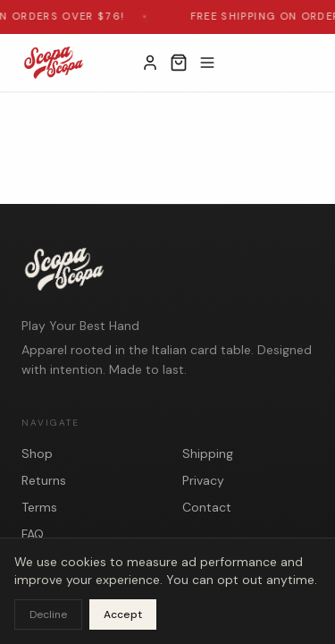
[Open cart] (179, 63)
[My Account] (150, 63)
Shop (37, 453)
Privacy (203, 480)
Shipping (208, 453)
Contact (207, 507)
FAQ (33, 534)
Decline (48, 614)
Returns (44, 480)
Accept (123, 614)
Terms (39, 507)
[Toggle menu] (207, 63)
